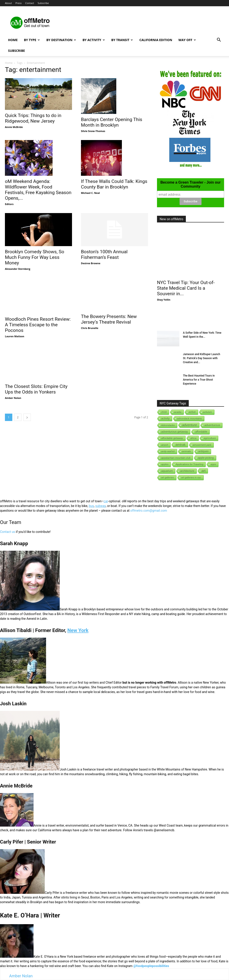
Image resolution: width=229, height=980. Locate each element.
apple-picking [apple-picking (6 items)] (206, 458)
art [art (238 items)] (204, 471)
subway (101, 506)
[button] (219, 40)
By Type (32, 40)
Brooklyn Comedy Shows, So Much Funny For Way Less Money (35, 257)
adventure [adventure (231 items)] (190, 425)
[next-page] (27, 400)
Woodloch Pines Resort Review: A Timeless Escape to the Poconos (38, 316)
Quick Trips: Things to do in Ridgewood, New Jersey (33, 118)
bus (91, 506)
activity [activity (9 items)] (165, 419)
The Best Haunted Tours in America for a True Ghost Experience (199, 380)
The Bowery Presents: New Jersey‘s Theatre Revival (109, 319)
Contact (30, 3)
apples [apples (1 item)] (165, 464)
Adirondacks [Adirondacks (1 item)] (168, 425)
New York (78, 630)
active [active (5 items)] (192, 412)
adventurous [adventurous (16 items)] (212, 425)
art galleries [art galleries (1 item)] (168, 477)
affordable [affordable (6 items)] (201, 432)
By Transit (122, 40)
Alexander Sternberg (18, 269)
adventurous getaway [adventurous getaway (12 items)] (175, 432)
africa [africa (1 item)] (194, 438)
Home (13, 40)
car (106, 501)
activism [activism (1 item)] (208, 412)
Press (19, 3)
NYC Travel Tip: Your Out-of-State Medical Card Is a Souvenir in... (186, 288)
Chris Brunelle (90, 328)
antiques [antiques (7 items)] (204, 451)
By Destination (61, 40)
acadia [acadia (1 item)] (178, 412)
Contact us (7, 532)
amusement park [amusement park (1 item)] (202, 445)
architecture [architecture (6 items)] (187, 471)
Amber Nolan (13, 380)
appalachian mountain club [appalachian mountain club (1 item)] (176, 458)
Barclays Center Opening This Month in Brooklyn (112, 122)
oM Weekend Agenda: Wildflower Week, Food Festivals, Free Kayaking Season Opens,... (38, 190)
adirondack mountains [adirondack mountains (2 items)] (190, 419)
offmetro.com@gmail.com (149, 511)
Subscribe (43, 3)
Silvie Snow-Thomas (93, 131)
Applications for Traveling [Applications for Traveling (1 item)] (190, 464)
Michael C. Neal (90, 193)
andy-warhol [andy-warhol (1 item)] (168, 451)
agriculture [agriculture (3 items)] (210, 438)
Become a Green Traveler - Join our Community (190, 184)
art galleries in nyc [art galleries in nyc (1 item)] (191, 477)
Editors (9, 204)
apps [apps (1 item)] (213, 464)
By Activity (94, 40)
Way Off (187, 40)
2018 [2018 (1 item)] (164, 412)
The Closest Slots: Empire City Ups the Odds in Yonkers (36, 372)
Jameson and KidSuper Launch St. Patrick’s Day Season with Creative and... (202, 358)
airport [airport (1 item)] (165, 445)
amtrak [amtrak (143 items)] (181, 445)
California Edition (156, 40)
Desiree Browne (91, 263)
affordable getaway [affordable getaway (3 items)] (172, 438)
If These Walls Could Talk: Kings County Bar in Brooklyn (114, 184)
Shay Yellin (164, 300)
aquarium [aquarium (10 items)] (167, 471)
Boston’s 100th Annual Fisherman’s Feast (104, 254)
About (8, 3)
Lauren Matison (15, 327)
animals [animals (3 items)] (187, 451)
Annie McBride (14, 127)
